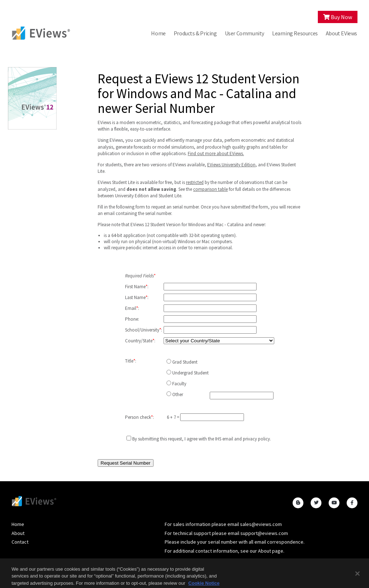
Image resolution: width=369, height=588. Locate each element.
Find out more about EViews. (216, 153)
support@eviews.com (264, 533)
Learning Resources (295, 33)
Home (158, 33)
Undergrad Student (190, 373)
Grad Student (185, 362)
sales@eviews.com (261, 524)
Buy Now (338, 17)
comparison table (210, 189)
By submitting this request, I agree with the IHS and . (202, 439)
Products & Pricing (195, 33)
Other (178, 394)
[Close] (357, 578)
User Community (244, 33)
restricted (195, 182)
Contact (20, 542)
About (18, 533)
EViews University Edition (231, 165)
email (228, 439)
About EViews (341, 33)
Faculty (179, 384)
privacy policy (256, 439)
